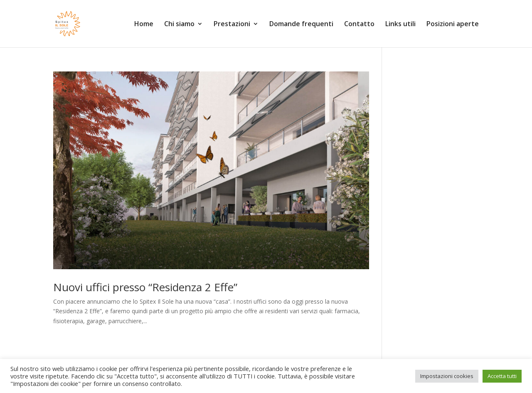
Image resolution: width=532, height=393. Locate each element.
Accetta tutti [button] (502, 376)
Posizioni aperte (453, 25)
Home (144, 25)
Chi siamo (179, 25)
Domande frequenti (301, 25)
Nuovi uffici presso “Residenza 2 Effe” (145, 287)
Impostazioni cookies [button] (447, 376)
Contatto (359, 25)
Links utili (400, 25)
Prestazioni (232, 25)
